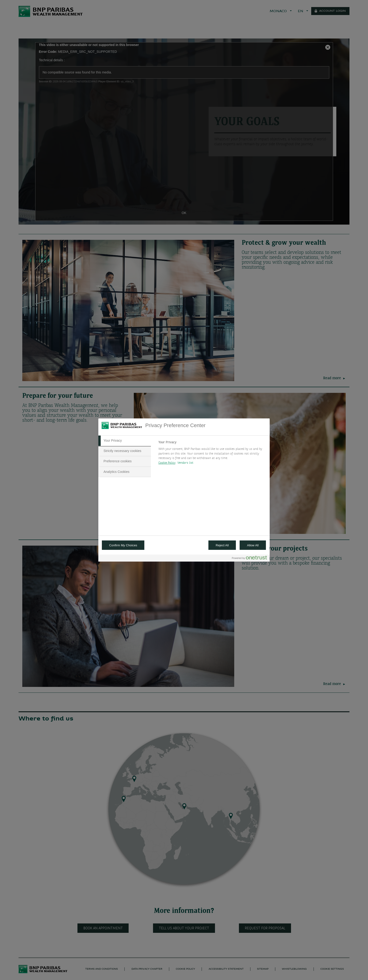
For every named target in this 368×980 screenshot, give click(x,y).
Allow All (253, 545)
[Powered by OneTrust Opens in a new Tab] (249, 559)
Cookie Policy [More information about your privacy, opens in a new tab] (167, 463)
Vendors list (186, 463)
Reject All (222, 545)
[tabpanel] (212, 454)
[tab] (125, 441)
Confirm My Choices (123, 545)
